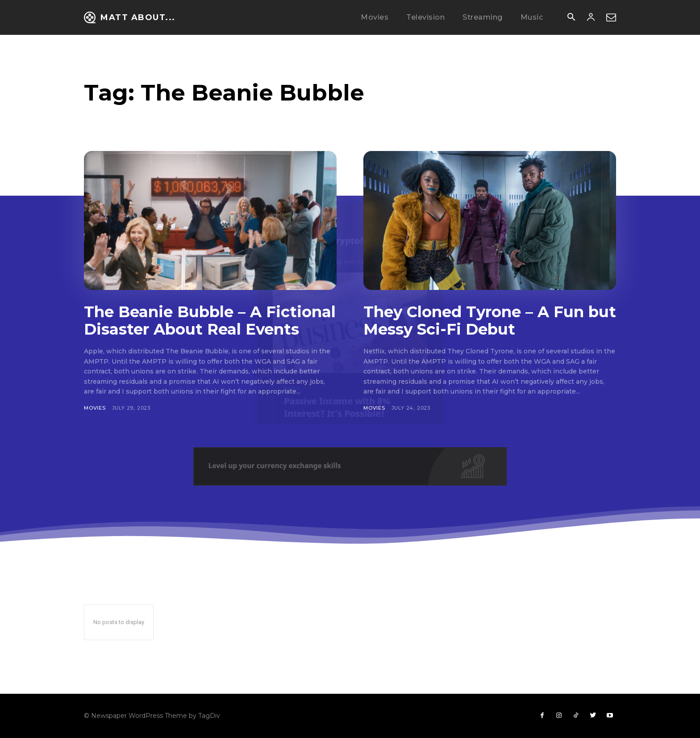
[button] (571, 18)
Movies (95, 408)
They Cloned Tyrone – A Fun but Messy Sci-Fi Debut (490, 321)
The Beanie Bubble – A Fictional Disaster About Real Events (210, 321)
